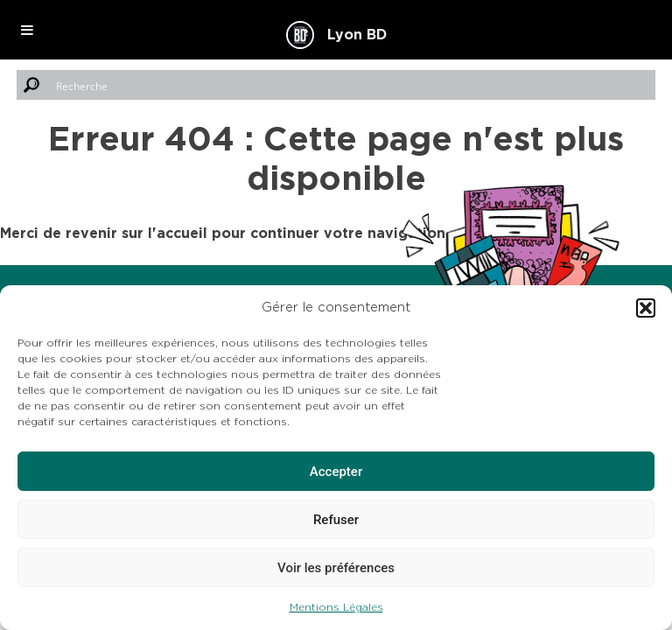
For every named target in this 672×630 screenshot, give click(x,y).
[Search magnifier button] (31, 85)
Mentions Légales (336, 607)
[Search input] (352, 85)
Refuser (336, 520)
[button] (646, 308)
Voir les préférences (336, 568)
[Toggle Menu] (27, 30)
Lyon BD (357, 35)
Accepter (336, 472)
